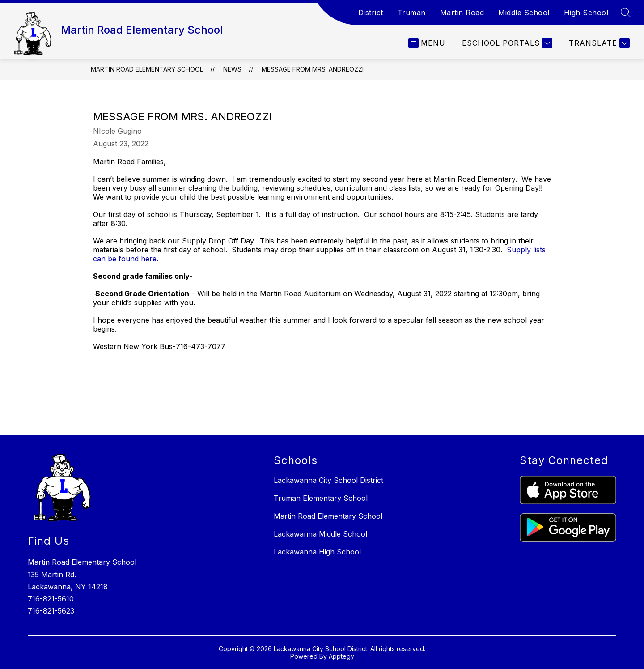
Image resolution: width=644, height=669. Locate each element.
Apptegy (341, 656)
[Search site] (626, 13)
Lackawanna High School (317, 552)
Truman (412, 13)
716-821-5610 (51, 599)
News (232, 69)
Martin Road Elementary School (147, 69)
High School (586, 13)
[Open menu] (427, 43)
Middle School (524, 13)
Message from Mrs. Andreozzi (313, 69)
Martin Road (462, 13)
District (371, 13)
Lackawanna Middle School (320, 534)
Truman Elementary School (321, 498)
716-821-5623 (51, 611)
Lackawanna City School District (328, 480)
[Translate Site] (598, 43)
